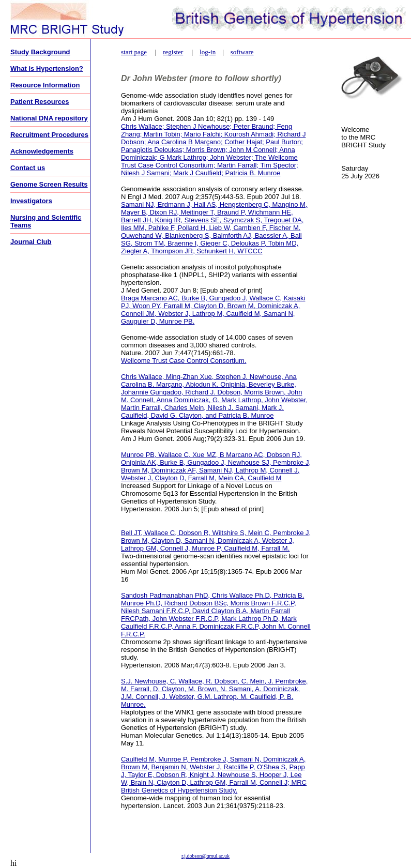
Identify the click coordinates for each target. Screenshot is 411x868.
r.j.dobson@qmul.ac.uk (205, 856)
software (242, 52)
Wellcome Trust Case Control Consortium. (184, 361)
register (173, 52)
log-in (208, 52)
